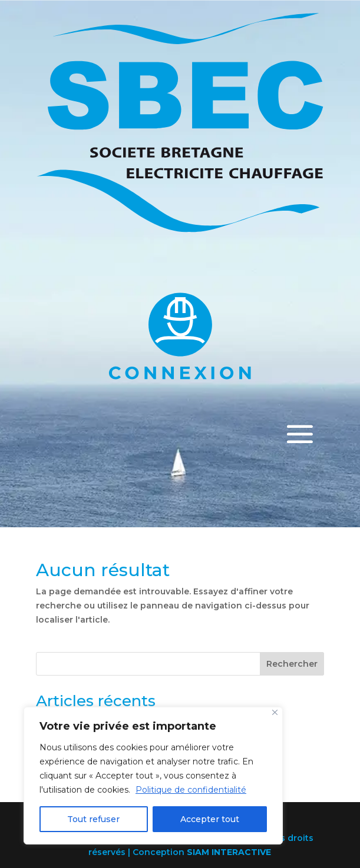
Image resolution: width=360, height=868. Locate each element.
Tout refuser (93, 819)
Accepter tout (210, 819)
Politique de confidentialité (191, 790)
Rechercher (292, 664)
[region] (153, 776)
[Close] (275, 712)
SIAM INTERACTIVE (229, 852)
